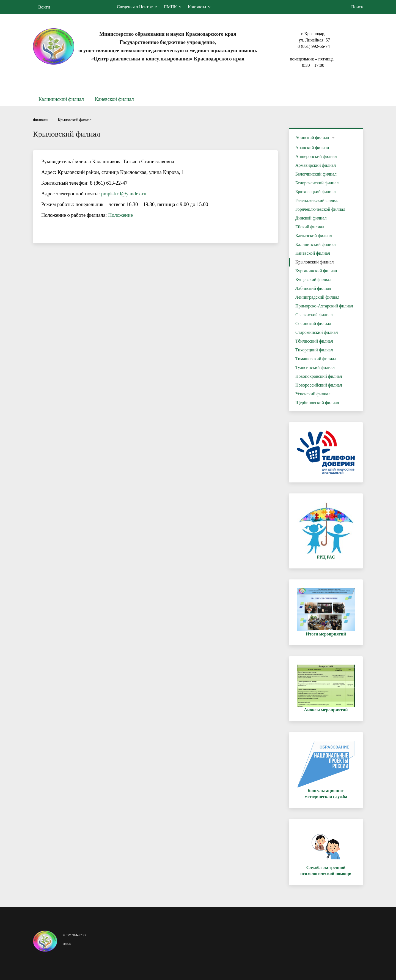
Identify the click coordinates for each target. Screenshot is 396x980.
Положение (120, 215)
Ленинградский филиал (317, 297)
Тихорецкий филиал (314, 350)
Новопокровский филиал (319, 376)
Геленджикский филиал (317, 200)
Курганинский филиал (316, 271)
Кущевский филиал (313, 280)
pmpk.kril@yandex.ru (124, 194)
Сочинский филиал (313, 324)
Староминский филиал (317, 332)
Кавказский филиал (314, 236)
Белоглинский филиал (316, 174)
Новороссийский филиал (319, 385)
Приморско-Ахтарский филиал (324, 306)
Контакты (197, 7)
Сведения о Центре (135, 7)
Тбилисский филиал (314, 341)
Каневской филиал (114, 99)
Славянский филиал (314, 315)
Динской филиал (311, 218)
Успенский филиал (313, 394)
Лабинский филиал (313, 288)
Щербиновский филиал (317, 403)
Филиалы (41, 120)
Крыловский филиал (75, 120)
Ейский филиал (310, 227)
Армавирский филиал (316, 165)
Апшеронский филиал (316, 156)
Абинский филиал (312, 138)
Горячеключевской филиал (320, 209)
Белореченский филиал (317, 183)
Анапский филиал (312, 148)
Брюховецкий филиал (316, 192)
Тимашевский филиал (316, 359)
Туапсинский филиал (315, 367)
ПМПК (170, 7)
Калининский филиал (61, 99)
